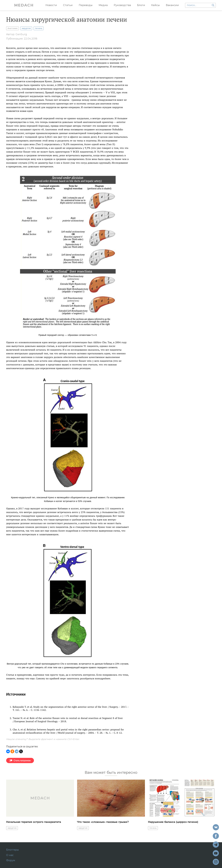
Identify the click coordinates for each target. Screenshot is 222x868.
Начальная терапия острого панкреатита (34, 822)
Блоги (141, 5)
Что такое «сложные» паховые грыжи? (103, 822)
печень (39, 28)
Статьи (68, 5)
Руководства (122, 5)
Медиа (103, 5)
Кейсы (155, 5)
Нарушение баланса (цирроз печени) (173, 822)
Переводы (86, 5)
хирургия (26, 28)
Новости (51, 5)
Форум (11, 860)
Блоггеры (12, 850)
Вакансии (172, 5)
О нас (10, 855)
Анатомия (12, 28)
